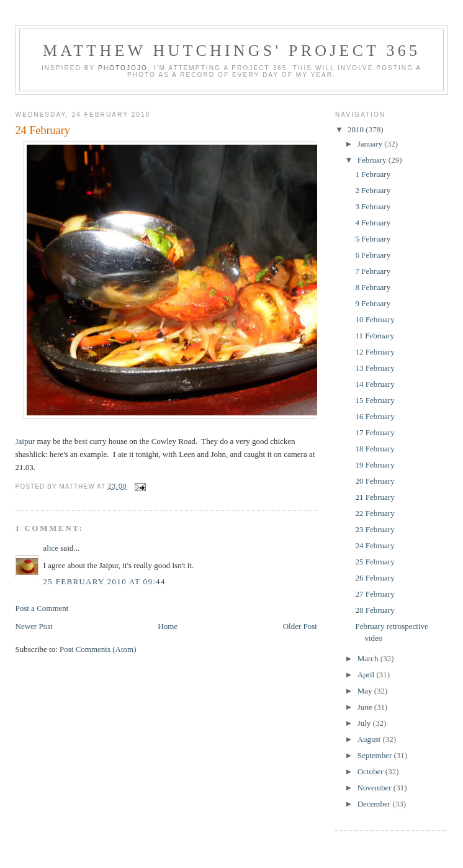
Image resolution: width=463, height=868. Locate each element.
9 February (373, 303)
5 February (373, 239)
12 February (375, 352)
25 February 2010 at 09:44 (105, 581)
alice (51, 548)
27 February (375, 594)
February (373, 160)
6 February (373, 255)
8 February (373, 287)
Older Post (300, 626)
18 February (375, 449)
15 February (375, 400)
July (365, 723)
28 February (375, 610)
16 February (375, 416)
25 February (375, 562)
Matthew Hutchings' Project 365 (231, 51)
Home (168, 626)
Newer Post (34, 626)
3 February (373, 206)
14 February (375, 384)
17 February (375, 432)
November (375, 788)
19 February (375, 465)
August (370, 739)
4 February (373, 223)
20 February (375, 481)
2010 (357, 129)
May (366, 691)
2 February (373, 190)
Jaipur (25, 441)
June (366, 707)
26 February (375, 578)
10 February (375, 319)
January (371, 144)
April (367, 675)
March (369, 658)
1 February (373, 174)
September (376, 755)
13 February (375, 368)
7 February (373, 271)
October (371, 771)
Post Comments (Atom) (98, 649)
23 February (375, 529)
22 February (375, 513)
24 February (43, 130)
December (375, 804)
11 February (375, 336)
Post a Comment (42, 608)
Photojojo (123, 68)
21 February (375, 497)
